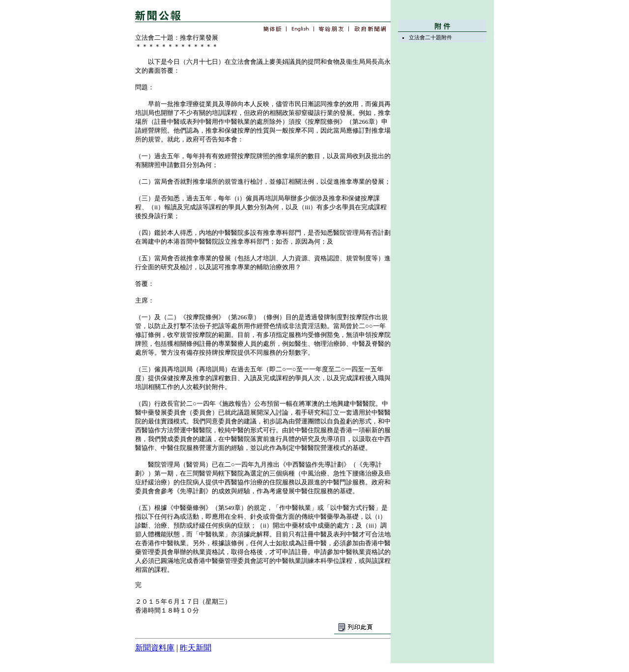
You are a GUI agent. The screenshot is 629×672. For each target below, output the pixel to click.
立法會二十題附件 (430, 37)
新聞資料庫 (155, 648)
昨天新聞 (196, 648)
